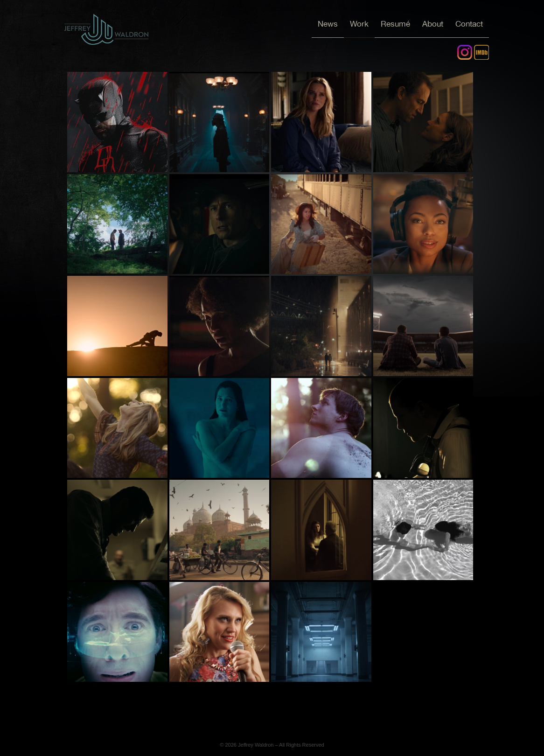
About (433, 24)
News (328, 24)
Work (359, 24)
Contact (469, 24)
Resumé (395, 24)
